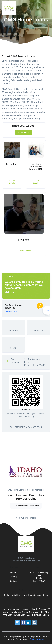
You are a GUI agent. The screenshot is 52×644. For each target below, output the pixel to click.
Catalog (13, 577)
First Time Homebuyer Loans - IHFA (36, 167)
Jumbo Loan (12, 164)
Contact (13, 581)
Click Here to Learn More (26, 506)
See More (24, 132)
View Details (12, 181)
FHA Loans (24, 240)
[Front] (9, 8)
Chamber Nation (37, 639)
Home (13, 572)
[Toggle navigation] (48, 8)
